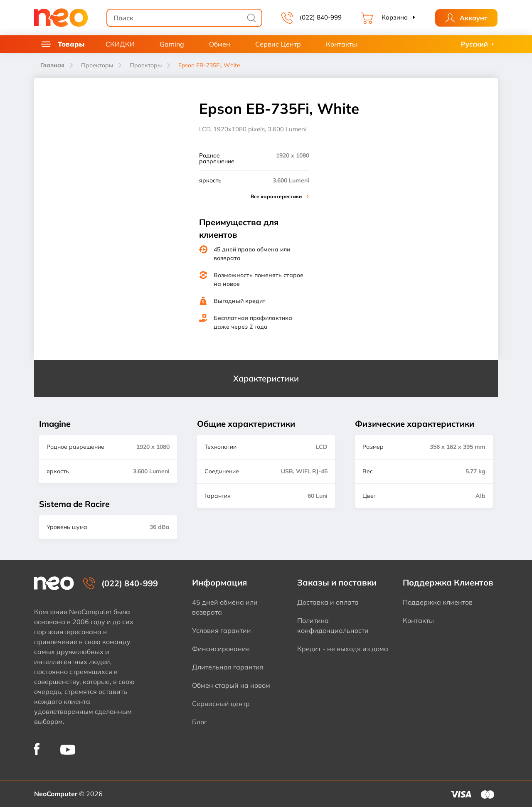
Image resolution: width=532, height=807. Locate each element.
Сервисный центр (221, 704)
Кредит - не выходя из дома (343, 649)
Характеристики (266, 378)
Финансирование (221, 649)
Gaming (172, 44)
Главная (52, 65)
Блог (199, 722)
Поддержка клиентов (438, 602)
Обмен (220, 44)
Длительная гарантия (228, 667)
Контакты (341, 44)
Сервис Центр (278, 44)
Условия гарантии (222, 630)
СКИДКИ (120, 44)
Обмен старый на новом (231, 685)
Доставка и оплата (328, 602)
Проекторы (97, 65)
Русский (474, 44)
